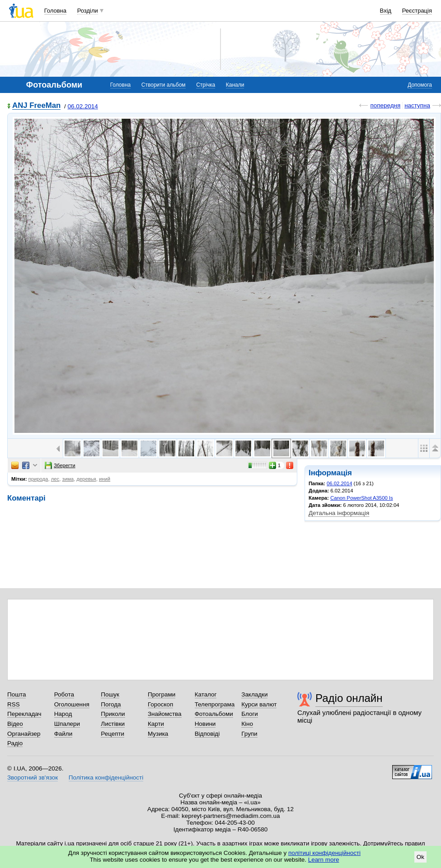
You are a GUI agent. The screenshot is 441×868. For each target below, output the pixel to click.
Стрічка (206, 85)
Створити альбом (164, 85)
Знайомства (165, 714)
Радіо (15, 743)
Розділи (88, 11)
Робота (64, 694)
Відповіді (207, 734)
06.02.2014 (83, 106)
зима (68, 479)
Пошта (16, 694)
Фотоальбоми (214, 714)
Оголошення (72, 704)
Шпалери (67, 724)
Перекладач (24, 714)
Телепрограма (215, 704)
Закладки (254, 694)
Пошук (110, 694)
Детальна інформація (339, 513)
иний (105, 479)
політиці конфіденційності (324, 853)
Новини (205, 724)
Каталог (206, 694)
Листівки (113, 724)
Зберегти (60, 465)
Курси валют (259, 704)
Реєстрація (417, 11)
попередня (385, 105)
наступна (417, 105)
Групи (249, 734)
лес (55, 479)
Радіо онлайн (349, 698)
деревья (86, 479)
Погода (111, 704)
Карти (156, 724)
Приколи (113, 714)
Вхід (386, 11)
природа (38, 479)
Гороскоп (160, 704)
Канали (235, 85)
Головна (55, 11)
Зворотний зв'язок (33, 777)
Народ (63, 714)
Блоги (250, 714)
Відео (15, 724)
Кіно (247, 724)
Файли (63, 734)
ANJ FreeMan (36, 106)
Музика (158, 734)
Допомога (420, 85)
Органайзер (24, 734)
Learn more (324, 860)
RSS (14, 704)
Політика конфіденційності (106, 777)
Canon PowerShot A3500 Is (362, 498)
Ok (420, 857)
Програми (162, 694)
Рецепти (113, 734)
